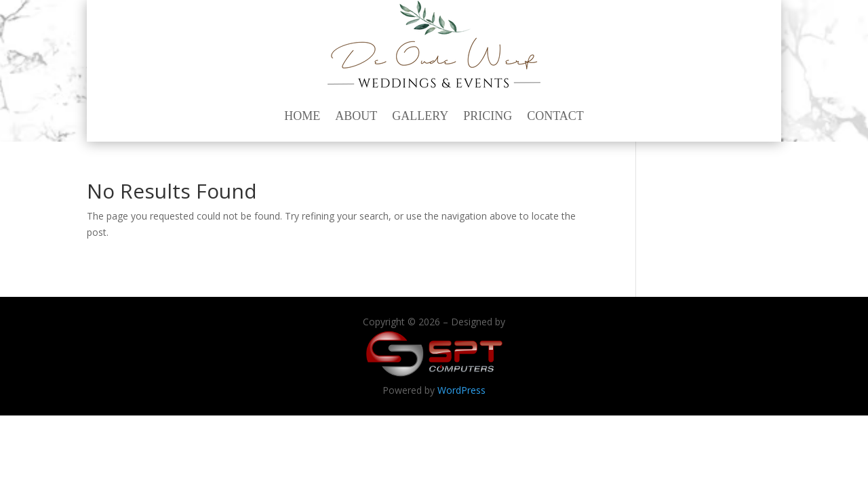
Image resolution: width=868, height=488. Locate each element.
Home (302, 116)
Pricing (488, 116)
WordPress (461, 390)
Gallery (420, 116)
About (356, 116)
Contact (555, 116)
